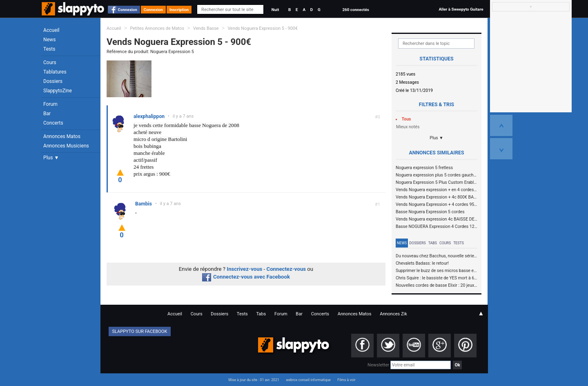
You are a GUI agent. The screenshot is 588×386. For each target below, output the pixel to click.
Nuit (275, 10)
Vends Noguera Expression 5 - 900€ (263, 28)
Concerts (53, 123)
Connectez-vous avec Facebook (246, 277)
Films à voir (346, 380)
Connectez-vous (286, 269)
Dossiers (53, 81)
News (49, 40)
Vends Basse (206, 28)
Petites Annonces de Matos (157, 28)
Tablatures (55, 72)
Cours (50, 62)
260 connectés (355, 10)
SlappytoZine (58, 91)
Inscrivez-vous (244, 269)
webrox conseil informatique (308, 380)
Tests (49, 49)
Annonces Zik (393, 314)
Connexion (128, 10)
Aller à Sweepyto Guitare (461, 9)
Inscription (179, 10)
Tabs (433, 243)
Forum (50, 104)
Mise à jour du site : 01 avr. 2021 (254, 380)
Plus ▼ (51, 158)
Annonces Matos (62, 136)
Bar (47, 114)
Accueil (51, 30)
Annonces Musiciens (66, 146)
